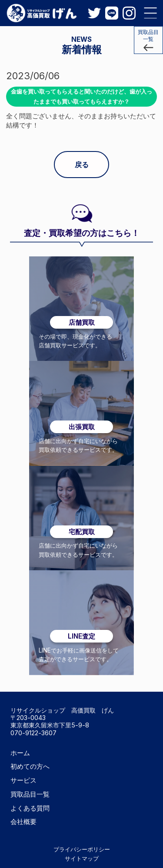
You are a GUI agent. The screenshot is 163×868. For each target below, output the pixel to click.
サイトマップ (82, 858)
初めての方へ (30, 766)
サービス (23, 780)
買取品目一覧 (30, 794)
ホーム (20, 753)
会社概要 (23, 822)
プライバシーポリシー (82, 849)
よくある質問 (30, 808)
